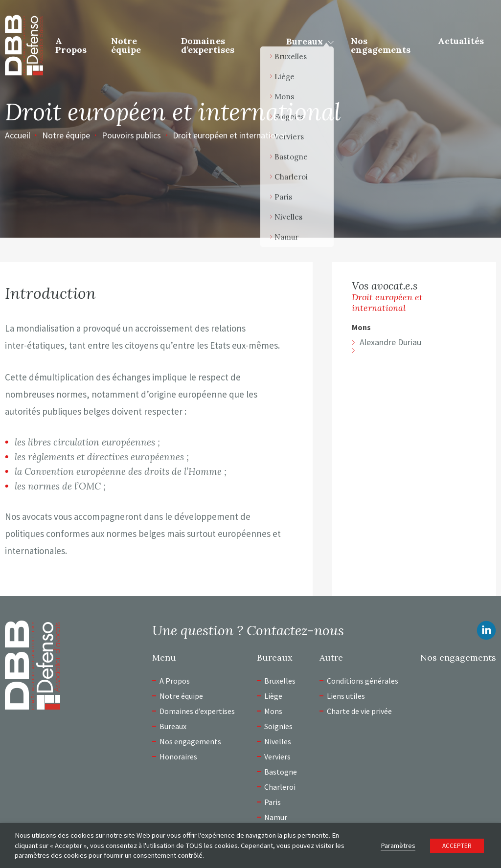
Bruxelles (280, 681)
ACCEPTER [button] (457, 846)
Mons (361, 327)
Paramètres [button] (398, 846)
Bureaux (305, 41)
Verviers (277, 757)
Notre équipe (126, 45)
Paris (273, 802)
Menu (164, 658)
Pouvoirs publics (131, 135)
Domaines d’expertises (208, 45)
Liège (273, 696)
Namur (276, 817)
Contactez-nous (295, 630)
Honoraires (178, 757)
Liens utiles (346, 696)
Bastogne (281, 772)
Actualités (461, 41)
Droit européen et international (229, 135)
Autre (331, 658)
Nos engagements (381, 45)
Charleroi (280, 787)
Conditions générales (363, 681)
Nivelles (278, 741)
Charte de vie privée (359, 711)
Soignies (278, 726)
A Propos (71, 45)
